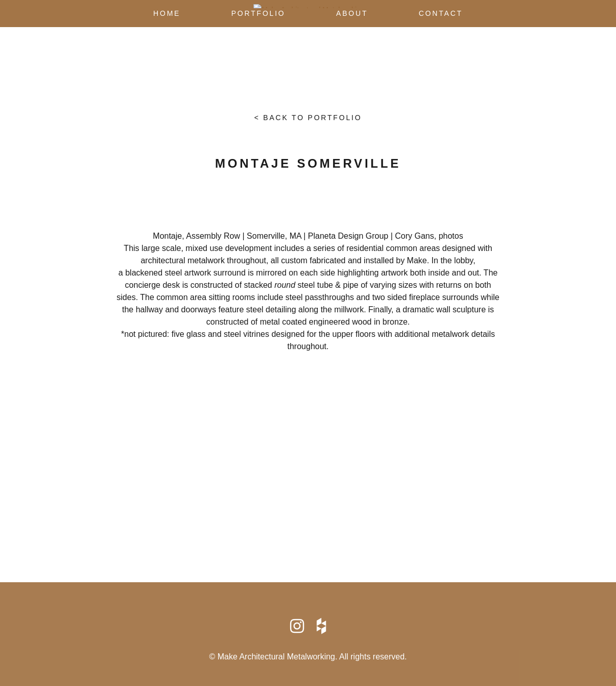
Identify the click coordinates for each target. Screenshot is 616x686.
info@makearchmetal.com (308, 525)
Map (308, 485)
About (352, 13)
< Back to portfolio (308, 118)
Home (167, 13)
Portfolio (258, 13)
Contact (441, 13)
